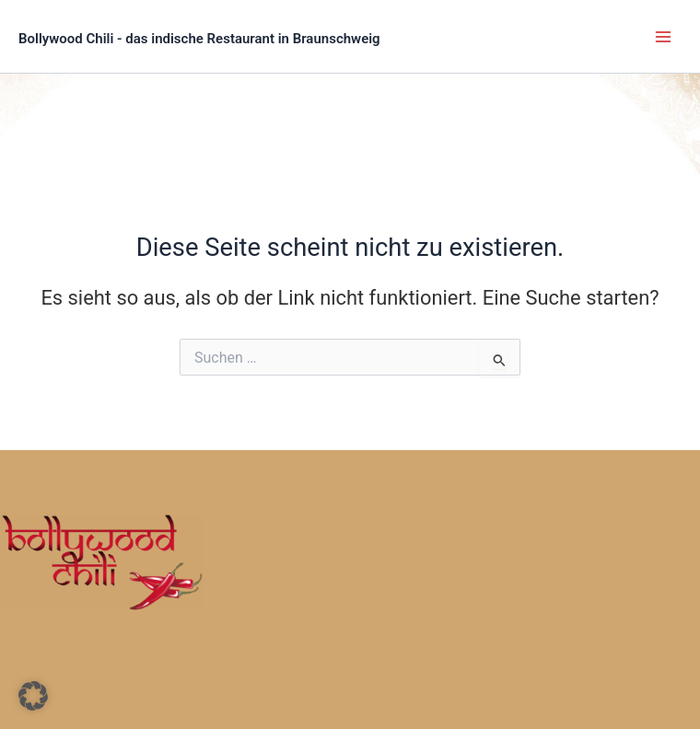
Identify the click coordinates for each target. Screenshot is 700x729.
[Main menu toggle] (663, 36)
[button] (33, 696)
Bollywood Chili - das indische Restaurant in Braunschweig (199, 39)
